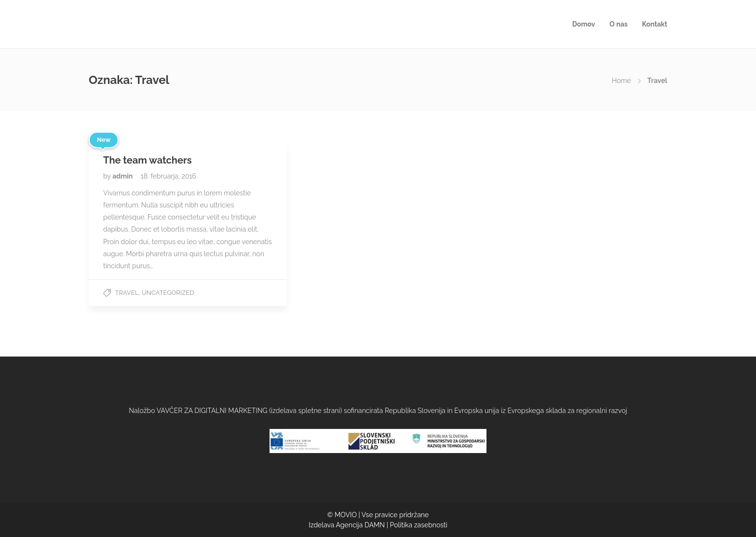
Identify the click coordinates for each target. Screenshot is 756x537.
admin (123, 176)
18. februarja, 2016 (169, 176)
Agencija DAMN (361, 525)
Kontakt (655, 24)
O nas (618, 24)
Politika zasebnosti (419, 525)
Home (621, 81)
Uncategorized (168, 293)
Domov (584, 24)
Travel (127, 293)
